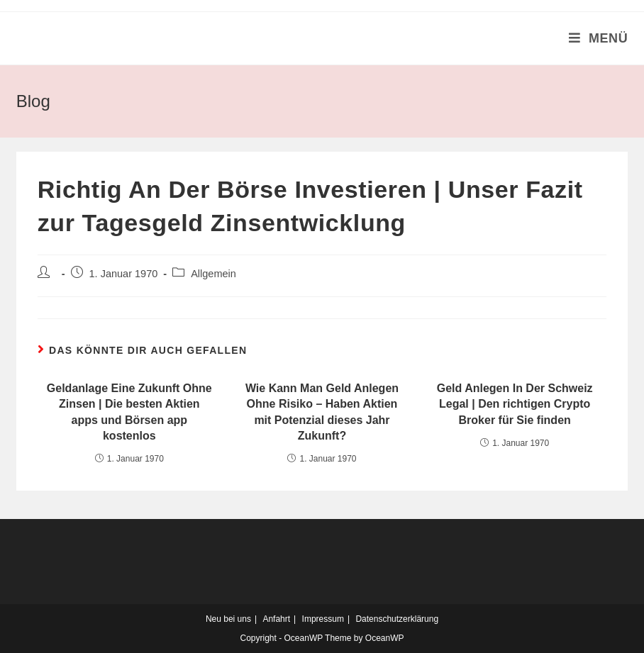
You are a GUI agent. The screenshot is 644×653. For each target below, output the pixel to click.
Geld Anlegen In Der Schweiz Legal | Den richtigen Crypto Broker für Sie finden (515, 404)
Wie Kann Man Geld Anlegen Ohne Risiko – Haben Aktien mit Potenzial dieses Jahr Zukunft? (322, 412)
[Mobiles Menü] (599, 38)
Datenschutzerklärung (397, 619)
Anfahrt (276, 619)
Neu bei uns (228, 619)
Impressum (323, 619)
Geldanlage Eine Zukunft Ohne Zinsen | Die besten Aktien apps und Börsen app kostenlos (129, 412)
